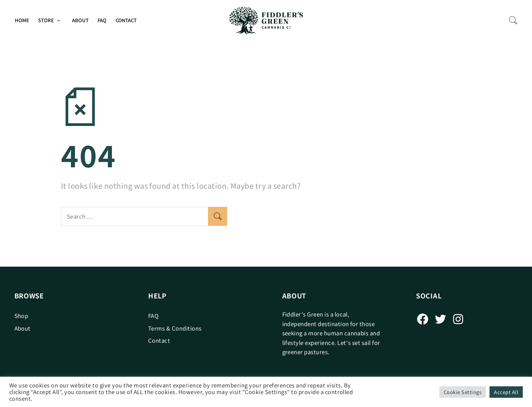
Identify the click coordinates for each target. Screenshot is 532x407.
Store (46, 20)
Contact (126, 20)
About (80, 20)
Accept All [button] (506, 392)
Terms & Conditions (175, 328)
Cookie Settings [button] (463, 392)
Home (22, 20)
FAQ (102, 20)
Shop (21, 316)
